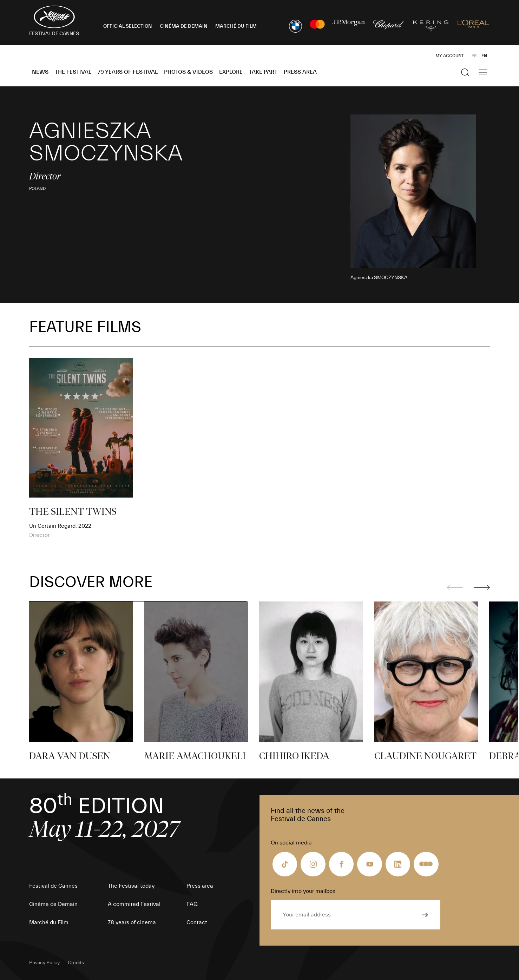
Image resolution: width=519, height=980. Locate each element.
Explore (231, 72)
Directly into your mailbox (303, 891)
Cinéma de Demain (53, 904)
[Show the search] (465, 72)
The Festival (73, 72)
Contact (197, 922)
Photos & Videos (188, 72)
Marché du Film (49, 922)
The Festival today (131, 886)
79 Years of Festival (128, 72)
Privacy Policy (44, 963)
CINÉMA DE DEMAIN (184, 26)
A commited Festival (134, 904)
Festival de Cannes (53, 886)
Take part (263, 72)
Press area (300, 72)
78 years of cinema (132, 922)
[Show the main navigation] (483, 72)
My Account (450, 56)
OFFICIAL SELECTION (128, 26)
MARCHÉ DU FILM (236, 26)
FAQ (192, 904)
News (40, 72)
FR (474, 56)
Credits (76, 963)
